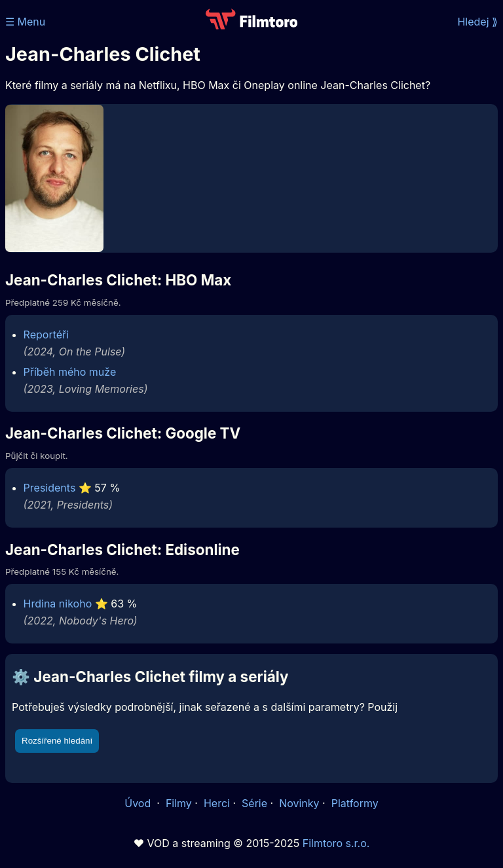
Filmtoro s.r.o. (336, 843)
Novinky (299, 803)
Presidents (50, 488)
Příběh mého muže (70, 372)
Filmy (179, 803)
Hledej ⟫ (477, 22)
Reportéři (47, 335)
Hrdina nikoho (58, 604)
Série (254, 803)
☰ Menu (25, 22)
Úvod (139, 803)
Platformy (355, 803)
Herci (217, 803)
